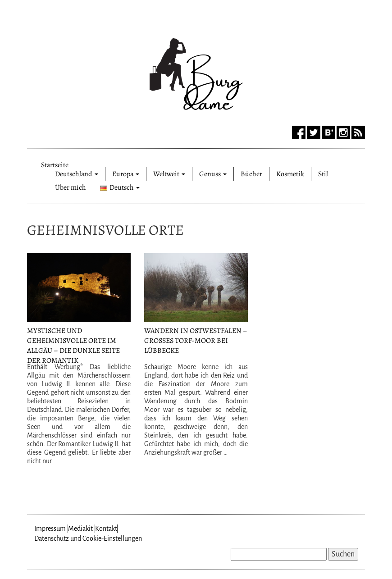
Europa (126, 174)
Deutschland (77, 174)
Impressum (50, 529)
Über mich (71, 187)
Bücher (251, 174)
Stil (323, 174)
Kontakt (106, 529)
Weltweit (169, 174)
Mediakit (80, 529)
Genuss (213, 174)
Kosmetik (290, 174)
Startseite (55, 164)
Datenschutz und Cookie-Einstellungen (88, 538)
